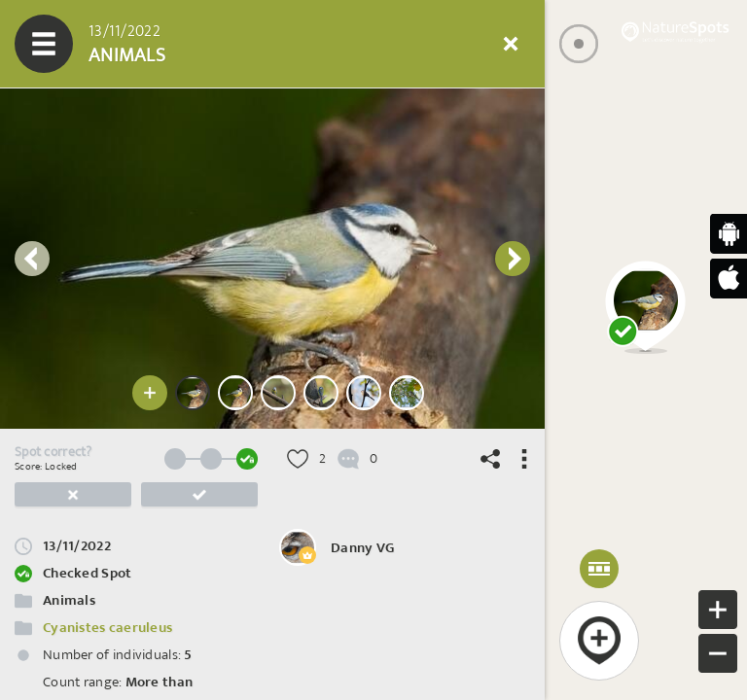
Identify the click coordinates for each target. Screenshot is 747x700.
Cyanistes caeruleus (107, 628)
